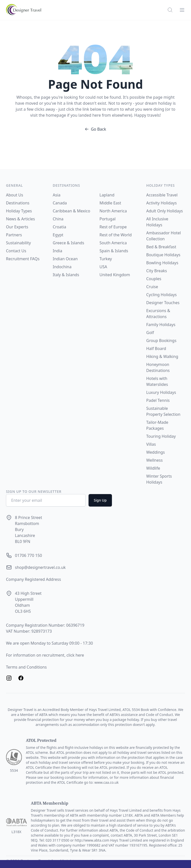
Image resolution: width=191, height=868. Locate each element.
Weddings (156, 452)
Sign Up (100, 500)
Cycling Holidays (162, 295)
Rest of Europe (113, 227)
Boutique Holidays (163, 255)
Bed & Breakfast (161, 247)
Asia (57, 195)
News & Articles (20, 219)
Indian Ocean (65, 259)
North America (113, 211)
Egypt (58, 235)
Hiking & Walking (162, 356)
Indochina (62, 267)
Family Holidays (161, 325)
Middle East (110, 203)
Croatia (59, 227)
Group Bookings (161, 341)
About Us (15, 195)
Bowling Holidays (162, 263)
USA (103, 267)
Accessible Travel (162, 195)
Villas (151, 444)
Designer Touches (163, 303)
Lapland (107, 195)
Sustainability (18, 243)
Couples (154, 279)
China (58, 219)
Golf (150, 333)
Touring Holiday (161, 436)
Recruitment (18, 259)
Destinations (18, 203)
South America (113, 243)
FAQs (35, 259)
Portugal (108, 219)
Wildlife (153, 468)
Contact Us (16, 251)
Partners (14, 235)
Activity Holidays (162, 203)
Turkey (106, 259)
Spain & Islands (114, 251)
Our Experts (17, 227)
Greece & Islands (68, 243)
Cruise (152, 287)
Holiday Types (19, 211)
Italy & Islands (66, 275)
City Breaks (157, 271)
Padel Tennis (158, 400)
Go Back (95, 129)
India (57, 251)
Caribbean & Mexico (72, 211)
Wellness (154, 460)
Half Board (156, 348)
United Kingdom (115, 275)
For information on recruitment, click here (45, 655)
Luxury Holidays (161, 392)
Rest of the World (116, 235)
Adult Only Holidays (165, 211)
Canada (60, 203)
